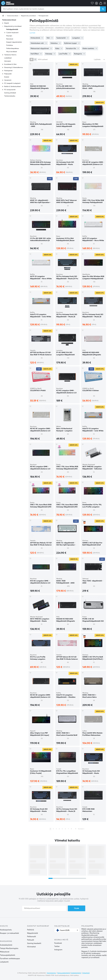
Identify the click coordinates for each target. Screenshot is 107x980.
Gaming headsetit (34, 943)
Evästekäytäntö (6, 945)
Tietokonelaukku (10, 96)
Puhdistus (10, 45)
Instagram (58, 950)
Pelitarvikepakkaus (13, 48)
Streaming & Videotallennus (14, 68)
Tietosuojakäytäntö (7, 955)
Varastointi (8, 80)
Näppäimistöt (33, 933)
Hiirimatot (7, 61)
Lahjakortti (4, 962)
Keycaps (9, 36)
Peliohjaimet (8, 71)
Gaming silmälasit (10, 93)
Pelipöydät (8, 74)
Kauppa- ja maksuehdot (9, 933)
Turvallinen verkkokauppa (10, 959)
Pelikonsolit (32, 937)
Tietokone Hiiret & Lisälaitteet (10, 56)
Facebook (58, 943)
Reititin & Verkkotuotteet (12, 87)
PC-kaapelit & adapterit (12, 83)
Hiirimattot (31, 947)
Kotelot (7, 77)
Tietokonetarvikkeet (13, 16)
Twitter (57, 946)
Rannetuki (10, 39)
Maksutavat (5, 952)
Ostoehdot (86, 973)
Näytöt (7, 23)
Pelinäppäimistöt (43, 16)
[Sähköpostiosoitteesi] (44, 908)
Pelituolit (31, 940)
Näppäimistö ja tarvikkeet (28, 16)
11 (76, 829)
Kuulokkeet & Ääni (10, 64)
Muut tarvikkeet (12, 52)
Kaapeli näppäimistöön (14, 42)
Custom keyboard (12, 33)
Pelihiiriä (31, 930)
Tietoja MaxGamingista (9, 948)
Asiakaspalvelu (6, 930)
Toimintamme (51, 973)
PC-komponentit (10, 90)
